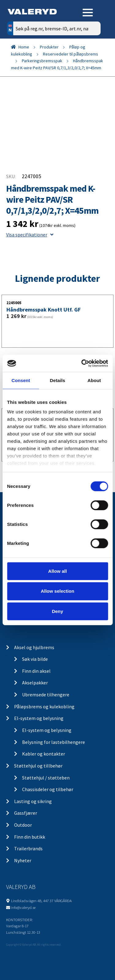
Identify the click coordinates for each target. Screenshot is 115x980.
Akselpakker (35, 683)
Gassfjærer (26, 813)
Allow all (57, 571)
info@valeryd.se (23, 907)
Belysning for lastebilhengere (54, 742)
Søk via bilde (35, 659)
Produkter (49, 47)
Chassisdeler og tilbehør (48, 789)
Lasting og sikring (33, 801)
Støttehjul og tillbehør (38, 766)
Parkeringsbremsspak (42, 61)
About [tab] (94, 380)
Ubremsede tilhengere (46, 695)
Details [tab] (58, 380)
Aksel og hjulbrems (34, 647)
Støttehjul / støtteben (46, 778)
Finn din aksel (36, 671)
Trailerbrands (28, 848)
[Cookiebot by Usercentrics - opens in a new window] (82, 363)
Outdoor (23, 825)
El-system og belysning (39, 718)
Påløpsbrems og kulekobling (44, 706)
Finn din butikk (30, 837)
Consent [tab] (21, 380)
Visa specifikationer (30, 235)
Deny (57, 611)
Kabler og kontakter (44, 754)
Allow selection (57, 591)
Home (24, 47)
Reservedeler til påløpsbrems (71, 54)
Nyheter (23, 860)
